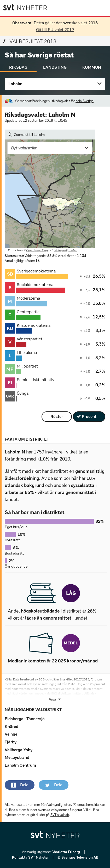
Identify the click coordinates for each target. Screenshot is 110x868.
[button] (20, 785)
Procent (89, 416)
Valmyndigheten (66, 250)
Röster (57, 416)
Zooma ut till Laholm (26, 135)
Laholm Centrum (20, 765)
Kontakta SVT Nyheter (31, 857)
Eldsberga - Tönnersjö (25, 719)
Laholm (15, 84)
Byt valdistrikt (24, 148)
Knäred (11, 727)
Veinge (11, 734)
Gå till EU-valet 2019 (55, 30)
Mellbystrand (17, 757)
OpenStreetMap (37, 250)
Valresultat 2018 (30, 41)
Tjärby (11, 742)
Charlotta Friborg (66, 852)
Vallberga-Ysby (19, 750)
